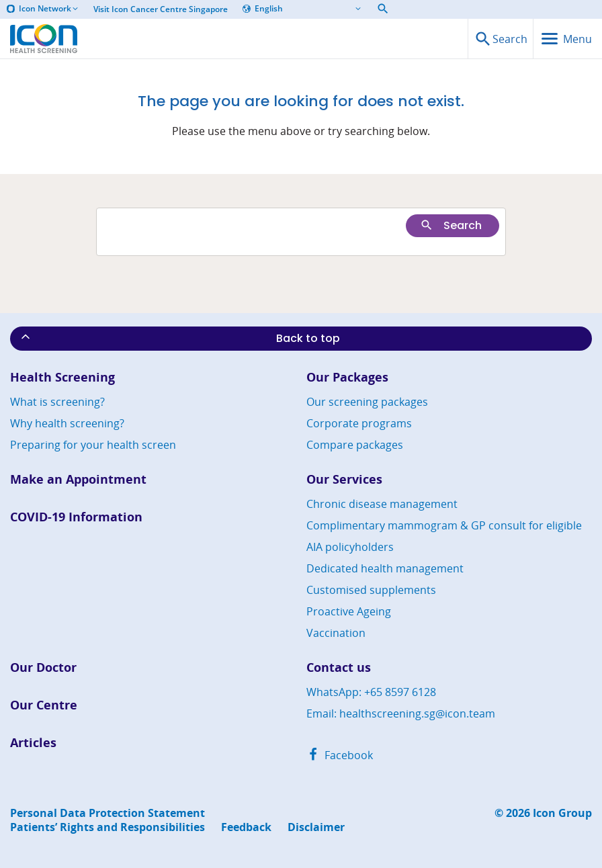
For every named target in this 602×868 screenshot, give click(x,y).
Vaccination (336, 633)
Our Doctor (43, 667)
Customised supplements (371, 590)
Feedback (246, 827)
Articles (33, 743)
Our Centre (44, 705)
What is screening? (57, 402)
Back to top (179, 338)
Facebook (340, 755)
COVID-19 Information (76, 517)
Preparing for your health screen (93, 445)
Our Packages (347, 377)
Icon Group (562, 813)
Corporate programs (359, 423)
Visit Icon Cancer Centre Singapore (161, 9)
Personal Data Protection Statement (107, 813)
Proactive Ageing (349, 611)
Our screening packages (367, 402)
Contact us (339, 667)
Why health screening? (67, 423)
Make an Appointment (78, 479)
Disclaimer (316, 827)
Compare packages (355, 445)
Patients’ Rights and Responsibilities (107, 827)
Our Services (344, 479)
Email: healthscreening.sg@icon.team (401, 713)
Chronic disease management (382, 504)
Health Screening (62, 377)
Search (451, 225)
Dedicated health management (385, 568)
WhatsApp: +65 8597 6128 (371, 692)
